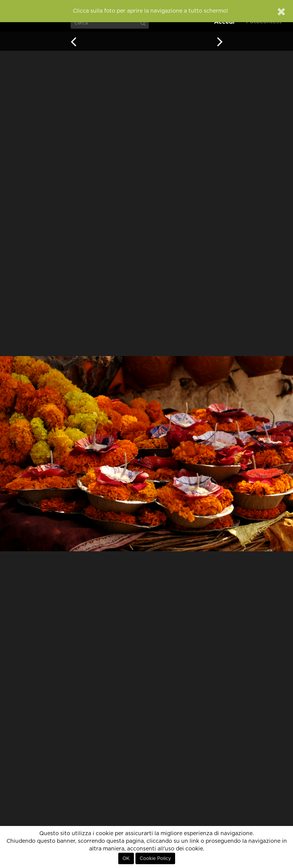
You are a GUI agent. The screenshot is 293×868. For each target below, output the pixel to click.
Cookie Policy (155, 858)
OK (126, 858)
